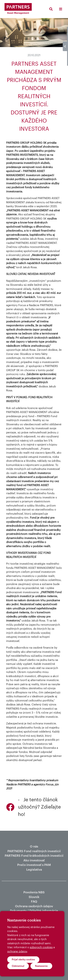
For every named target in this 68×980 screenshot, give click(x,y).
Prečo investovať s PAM (34, 865)
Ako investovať (34, 860)
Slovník (34, 897)
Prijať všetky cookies (23, 960)
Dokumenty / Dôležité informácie (34, 911)
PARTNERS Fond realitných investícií (34, 851)
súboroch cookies (41, 947)
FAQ (34, 902)
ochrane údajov (17, 952)
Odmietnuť (18, 966)
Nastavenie (41, 966)
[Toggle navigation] (60, 9)
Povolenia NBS (34, 892)
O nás (34, 847)
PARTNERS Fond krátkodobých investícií (34, 856)
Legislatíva (34, 870)
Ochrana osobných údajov (34, 906)
